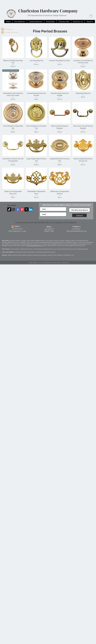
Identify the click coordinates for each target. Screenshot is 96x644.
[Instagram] (14, 209)
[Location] (13, 226)
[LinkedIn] (31, 209)
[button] (91, 16)
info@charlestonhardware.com (77, 231)
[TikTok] (9, 209)
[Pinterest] (22, 209)
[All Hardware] (9, 29)
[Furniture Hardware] (12, 32)
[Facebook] (18, 209)
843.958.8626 (76, 229)
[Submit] (79, 215)
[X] (26, 209)
